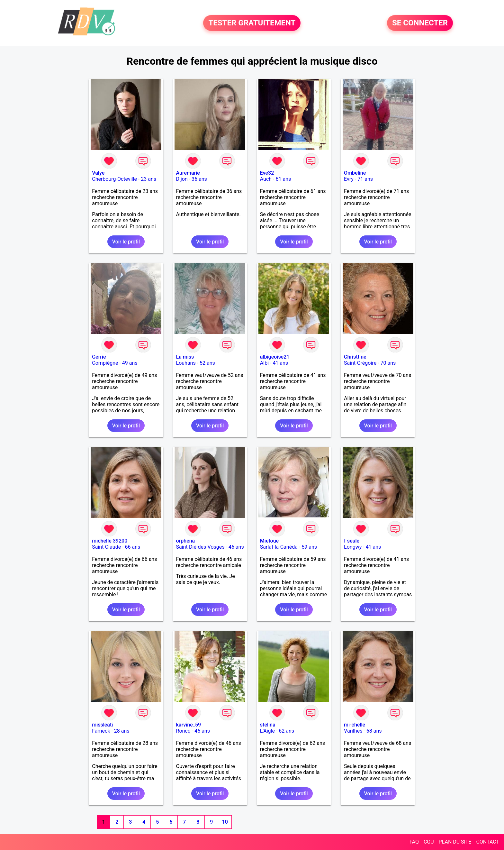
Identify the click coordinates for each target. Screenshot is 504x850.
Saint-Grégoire (360, 363)
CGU (429, 842)
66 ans (133, 547)
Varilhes (353, 731)
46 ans (236, 547)
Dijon (182, 179)
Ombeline (355, 173)
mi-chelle (355, 725)
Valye (98, 173)
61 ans (283, 179)
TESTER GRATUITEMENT (252, 23)
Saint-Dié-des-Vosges (200, 547)
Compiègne (105, 363)
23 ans (148, 179)
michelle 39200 (110, 541)
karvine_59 (189, 725)
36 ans (199, 179)
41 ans (280, 363)
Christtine (355, 357)
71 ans (365, 179)
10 (225, 822)
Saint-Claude (106, 547)
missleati (102, 725)
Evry (349, 179)
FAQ (414, 842)
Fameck (101, 731)
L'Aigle (267, 731)
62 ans (286, 731)
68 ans (374, 731)
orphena (186, 541)
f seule (352, 541)
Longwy (353, 547)
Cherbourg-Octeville (114, 179)
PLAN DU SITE (455, 842)
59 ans (309, 547)
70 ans (388, 363)
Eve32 (267, 173)
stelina (268, 725)
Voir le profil (126, 242)
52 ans (207, 363)
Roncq (183, 731)
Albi (264, 363)
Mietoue (269, 541)
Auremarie (188, 173)
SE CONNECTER (420, 23)
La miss (185, 357)
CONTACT (488, 842)
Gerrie (99, 357)
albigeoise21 (275, 357)
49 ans (130, 363)
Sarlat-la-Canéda (279, 547)
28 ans (122, 731)
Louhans (186, 363)
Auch (266, 179)
